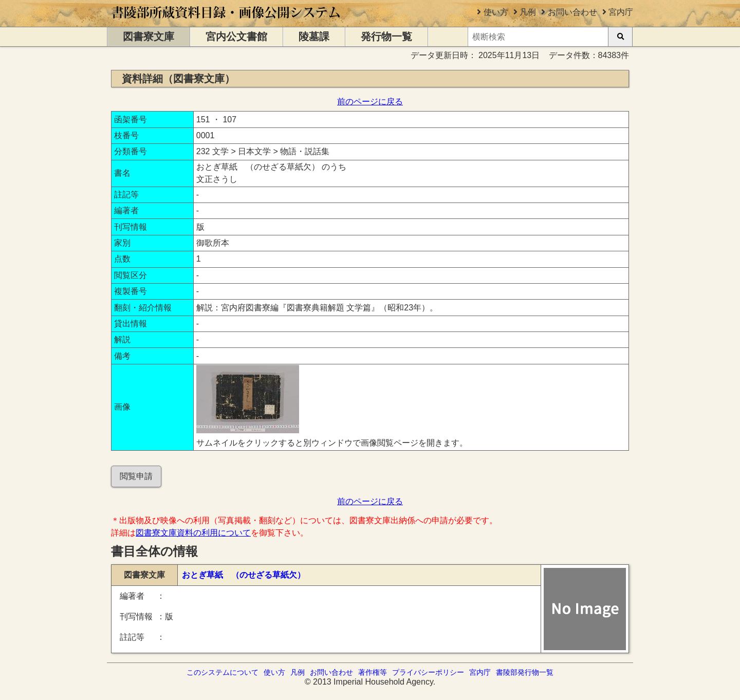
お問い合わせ (572, 12)
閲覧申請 (136, 476)
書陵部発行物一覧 (525, 672)
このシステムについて (223, 672)
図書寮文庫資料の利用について (193, 533)
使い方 (496, 12)
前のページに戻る (370, 102)
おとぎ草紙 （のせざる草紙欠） (244, 575)
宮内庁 (621, 12)
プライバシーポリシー (428, 672)
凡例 (528, 12)
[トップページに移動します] (226, 22)
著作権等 (373, 672)
